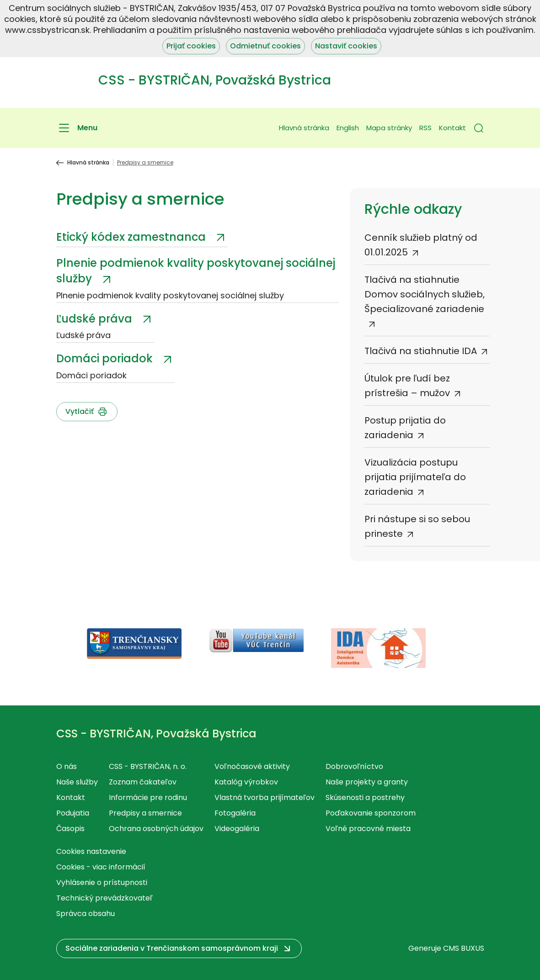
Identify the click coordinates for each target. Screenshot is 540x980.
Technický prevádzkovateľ (104, 898)
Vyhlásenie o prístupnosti (102, 882)
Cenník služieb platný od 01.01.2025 (421, 245)
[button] (479, 128)
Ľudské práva (96, 319)
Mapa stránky (389, 128)
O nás (67, 766)
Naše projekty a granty (367, 782)
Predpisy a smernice (145, 813)
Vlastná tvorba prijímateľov (265, 797)
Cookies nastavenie (91, 851)
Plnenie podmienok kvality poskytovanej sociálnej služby (196, 271)
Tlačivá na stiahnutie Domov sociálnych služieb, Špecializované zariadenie (425, 294)
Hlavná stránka (304, 128)
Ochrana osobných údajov (156, 829)
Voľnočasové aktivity (252, 766)
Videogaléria (237, 829)
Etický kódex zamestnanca (132, 237)
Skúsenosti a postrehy (365, 797)
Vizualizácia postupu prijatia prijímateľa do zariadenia (415, 477)
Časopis (70, 829)
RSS (425, 128)
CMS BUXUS (464, 948)
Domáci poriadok (106, 358)
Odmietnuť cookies (265, 46)
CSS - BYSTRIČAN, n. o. (148, 766)
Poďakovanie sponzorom (371, 813)
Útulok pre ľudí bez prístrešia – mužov (407, 386)
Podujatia (73, 813)
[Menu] (77, 128)
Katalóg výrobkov (246, 782)
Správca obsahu (86, 914)
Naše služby (77, 782)
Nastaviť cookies (346, 46)
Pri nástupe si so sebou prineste (417, 526)
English (348, 128)
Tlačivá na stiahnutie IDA (421, 351)
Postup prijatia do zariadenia (405, 428)
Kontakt (452, 128)
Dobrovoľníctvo (354, 766)
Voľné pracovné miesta (368, 829)
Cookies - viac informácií (101, 867)
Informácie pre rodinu (148, 797)
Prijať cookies (191, 46)
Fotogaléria (235, 813)
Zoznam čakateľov (143, 782)
